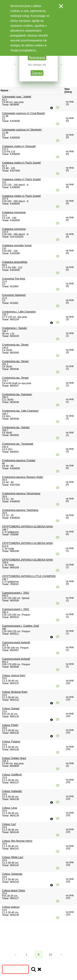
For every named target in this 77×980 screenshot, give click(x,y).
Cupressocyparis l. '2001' (16, 593)
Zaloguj (37, 73)
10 (51, 955)
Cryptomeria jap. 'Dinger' (16, 345)
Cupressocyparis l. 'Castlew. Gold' (21, 626)
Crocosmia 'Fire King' (14, 279)
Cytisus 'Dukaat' (11, 709)
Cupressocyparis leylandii (16, 642)
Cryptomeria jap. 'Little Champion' (20, 411)
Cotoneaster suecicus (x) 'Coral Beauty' (24, 113)
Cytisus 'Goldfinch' (12, 775)
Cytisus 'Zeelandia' (12, 874)
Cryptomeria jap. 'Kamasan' (17, 394)
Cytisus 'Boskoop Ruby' (15, 692)
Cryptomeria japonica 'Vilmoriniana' (21, 493)
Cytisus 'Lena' (10, 808)
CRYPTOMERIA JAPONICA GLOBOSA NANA (28, 527)
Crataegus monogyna (14, 212)
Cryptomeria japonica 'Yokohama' (20, 510)
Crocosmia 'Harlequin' (14, 295)
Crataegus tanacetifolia (15, 262)
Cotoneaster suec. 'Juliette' (17, 97)
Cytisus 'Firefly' (10, 725)
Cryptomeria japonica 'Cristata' (19, 460)
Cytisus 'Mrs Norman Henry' (17, 841)
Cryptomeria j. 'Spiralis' (15, 328)
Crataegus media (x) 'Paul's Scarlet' (22, 163)
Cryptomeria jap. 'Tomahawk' (18, 444)
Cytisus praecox (11, 907)
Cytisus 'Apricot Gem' (14, 675)
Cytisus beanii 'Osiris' (14, 891)
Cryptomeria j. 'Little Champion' (19, 312)
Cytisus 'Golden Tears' (14, 758)
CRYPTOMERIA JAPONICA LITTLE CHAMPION (29, 576)
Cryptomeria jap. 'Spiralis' (16, 427)
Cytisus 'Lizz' (9, 824)
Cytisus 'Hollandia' (12, 791)
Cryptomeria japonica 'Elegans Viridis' (23, 477)
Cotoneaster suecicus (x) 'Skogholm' (22, 130)
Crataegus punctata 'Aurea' (17, 245)
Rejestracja (37, 58)
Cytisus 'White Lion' (13, 857)
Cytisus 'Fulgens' (11, 742)
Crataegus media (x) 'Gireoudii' (19, 146)
